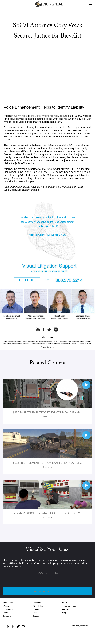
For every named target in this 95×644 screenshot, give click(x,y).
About (35, 613)
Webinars (7, 606)
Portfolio (66, 609)
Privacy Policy (38, 606)
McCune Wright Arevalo (45, 116)
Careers (36, 609)
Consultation (8, 609)
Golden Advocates (69, 606)
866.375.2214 (48, 573)
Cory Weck (20, 116)
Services (6, 613)
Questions (7, 616)
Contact (36, 616)
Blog (64, 613)
